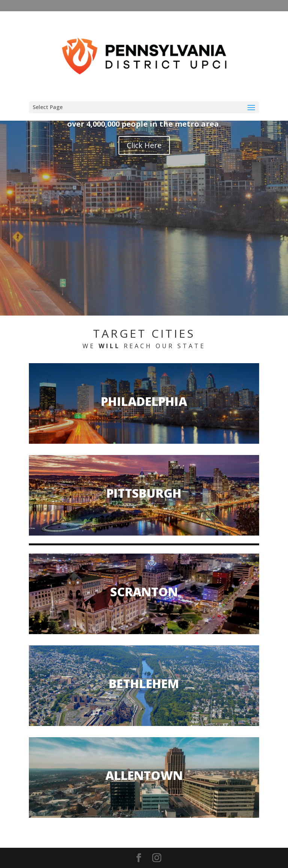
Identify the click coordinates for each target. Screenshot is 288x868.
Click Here (144, 145)
